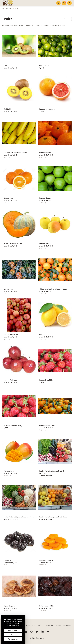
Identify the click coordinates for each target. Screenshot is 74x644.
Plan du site (49, 625)
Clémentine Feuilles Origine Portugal (53, 289)
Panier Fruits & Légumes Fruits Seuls (53, 517)
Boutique (9, 8)
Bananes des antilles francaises (15, 153)
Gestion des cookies (64, 625)
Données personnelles (27, 625)
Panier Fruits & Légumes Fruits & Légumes (52, 472)
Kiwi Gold (7, 109)
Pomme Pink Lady (10, 380)
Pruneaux (7, 560)
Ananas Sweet (9, 289)
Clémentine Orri (45, 153)
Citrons (42, 335)
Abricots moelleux (46, 560)
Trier (67, 19)
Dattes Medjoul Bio (47, 606)
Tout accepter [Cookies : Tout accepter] (13, 631)
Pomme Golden (45, 244)
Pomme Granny (45, 198)
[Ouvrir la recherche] (58, 3)
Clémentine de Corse (47, 426)
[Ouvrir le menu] (69, 3)
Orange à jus (8, 198)
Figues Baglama (10, 606)
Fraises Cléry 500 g (46, 380)
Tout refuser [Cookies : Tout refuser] (13, 635)
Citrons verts (44, 66)
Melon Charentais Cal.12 (13, 244)
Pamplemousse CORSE (48, 109)
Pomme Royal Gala (11, 335)
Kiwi (5, 66)
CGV (40, 625)
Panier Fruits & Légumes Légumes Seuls (19, 517)
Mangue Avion (9, 471)
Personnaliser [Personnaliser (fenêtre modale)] (13, 639)
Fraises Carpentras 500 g (13, 426)
